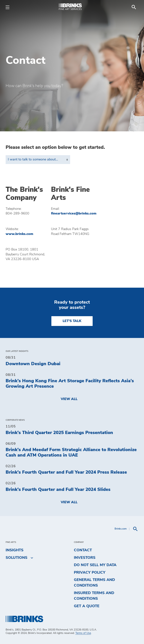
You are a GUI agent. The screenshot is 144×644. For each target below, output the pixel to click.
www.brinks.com (19, 234)
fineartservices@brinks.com (74, 214)
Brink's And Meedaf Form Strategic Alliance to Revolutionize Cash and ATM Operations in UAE (71, 453)
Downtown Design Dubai (33, 364)
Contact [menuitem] (83, 550)
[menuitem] (134, 7)
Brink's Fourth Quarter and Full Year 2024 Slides (58, 490)
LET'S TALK (72, 321)
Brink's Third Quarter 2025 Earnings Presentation (59, 433)
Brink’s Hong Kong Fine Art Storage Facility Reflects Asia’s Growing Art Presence (70, 384)
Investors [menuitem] (85, 558)
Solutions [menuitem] (16, 558)
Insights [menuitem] (15, 550)
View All (69, 399)
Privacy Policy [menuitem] (90, 573)
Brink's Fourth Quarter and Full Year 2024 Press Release (66, 472)
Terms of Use (83, 633)
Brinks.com (121, 529)
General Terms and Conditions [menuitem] (94, 583)
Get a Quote (87, 606)
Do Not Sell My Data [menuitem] (95, 565)
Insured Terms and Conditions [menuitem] (94, 596)
